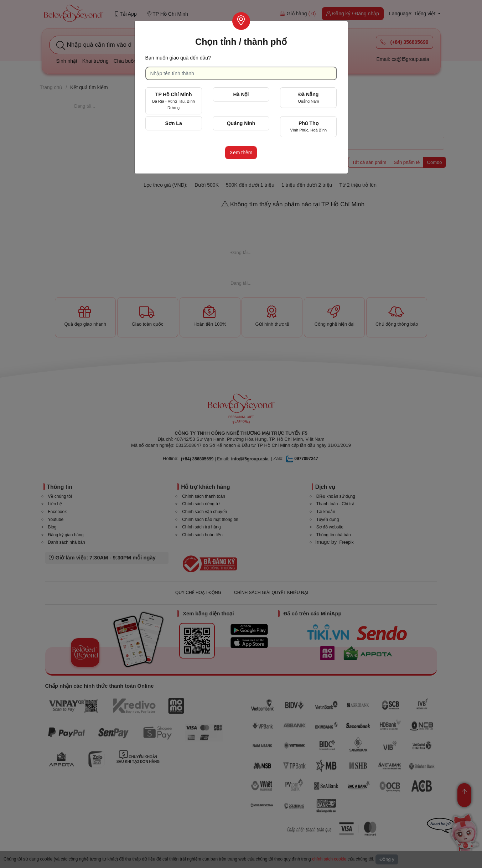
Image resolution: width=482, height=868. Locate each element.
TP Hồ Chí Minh (173, 101)
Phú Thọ (308, 126)
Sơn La (174, 123)
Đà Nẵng (308, 97)
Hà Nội (241, 94)
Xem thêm (241, 153)
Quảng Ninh (241, 123)
